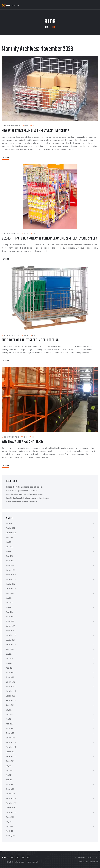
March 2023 (10, 673)
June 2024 (10, 603)
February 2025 (11, 566)
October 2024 (10, 584)
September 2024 (11, 589)
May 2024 (9, 608)
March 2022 (10, 729)
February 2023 (11, 677)
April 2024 (9, 612)
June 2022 (9, 715)
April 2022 (9, 724)
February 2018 (11, 836)
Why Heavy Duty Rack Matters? (22, 442)
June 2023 (9, 659)
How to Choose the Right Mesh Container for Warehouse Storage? (24, 495)
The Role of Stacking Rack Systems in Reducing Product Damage (24, 487)
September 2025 (11, 533)
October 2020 (10, 808)
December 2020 (11, 799)
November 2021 (11, 747)
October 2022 (10, 696)
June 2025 (10, 547)
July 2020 (9, 822)
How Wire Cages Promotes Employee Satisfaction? (35, 131)
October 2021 (10, 752)
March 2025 (10, 561)
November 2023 (11, 635)
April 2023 (9, 668)
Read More (5, 158)
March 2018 (10, 831)
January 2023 (11, 682)
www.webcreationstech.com (89, 862)
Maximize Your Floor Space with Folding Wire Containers (22, 491)
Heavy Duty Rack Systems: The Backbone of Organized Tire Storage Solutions (27, 498)
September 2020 (11, 813)
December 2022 (11, 687)
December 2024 (11, 575)
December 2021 (11, 743)
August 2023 (10, 649)
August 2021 (10, 761)
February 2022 (11, 733)
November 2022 (11, 691)
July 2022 (9, 710)
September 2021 (11, 757)
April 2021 (9, 780)
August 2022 (10, 705)
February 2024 (11, 621)
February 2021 (11, 789)
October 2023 (10, 640)
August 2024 (10, 594)
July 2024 (9, 598)
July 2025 (9, 542)
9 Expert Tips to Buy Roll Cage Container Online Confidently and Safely (49, 239)
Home (47, 27)
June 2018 (9, 827)
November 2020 (11, 803)
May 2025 (9, 552)
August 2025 (10, 538)
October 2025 (10, 528)
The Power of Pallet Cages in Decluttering (30, 340)
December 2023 (11, 631)
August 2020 (10, 817)
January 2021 (10, 794)
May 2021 (9, 775)
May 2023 (9, 663)
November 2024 (11, 580)
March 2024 (10, 617)
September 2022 (11, 701)
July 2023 (9, 654)
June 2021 (9, 771)
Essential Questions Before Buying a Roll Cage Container (22, 502)
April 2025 (9, 556)
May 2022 (9, 719)
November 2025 (11, 524)
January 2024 (11, 626)
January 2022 (11, 738)
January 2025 (11, 570)
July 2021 (9, 766)
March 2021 (10, 785)
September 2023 (11, 645)
